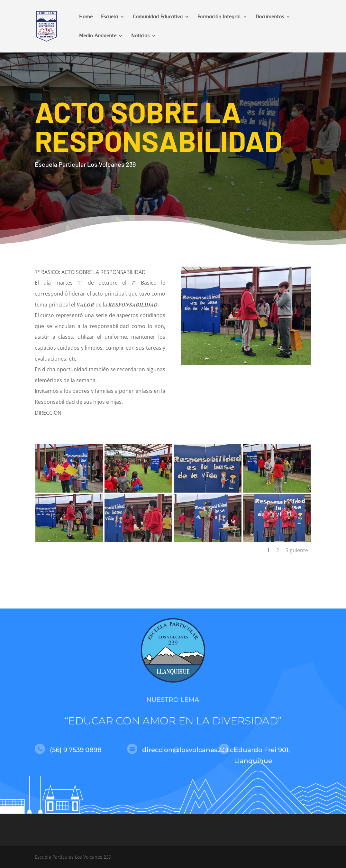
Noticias (140, 36)
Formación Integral (219, 17)
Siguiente (297, 550)
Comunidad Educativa (158, 17)
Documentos (270, 17)
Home (86, 17)
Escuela (109, 17)
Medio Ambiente (98, 36)
